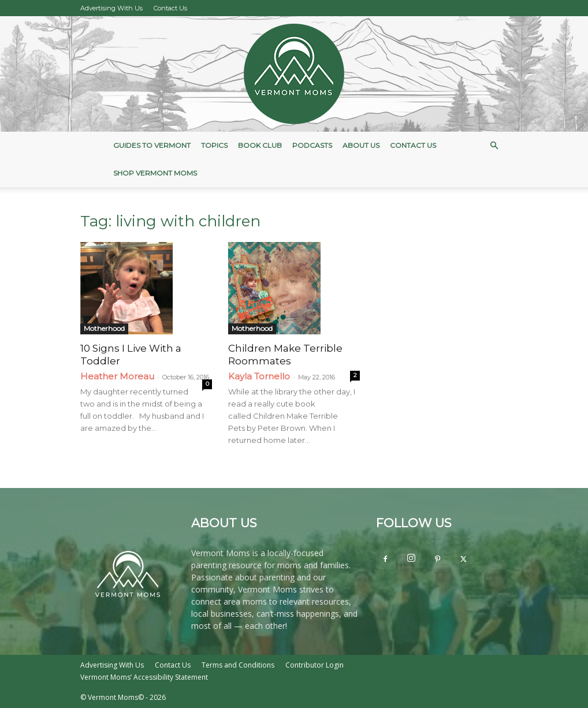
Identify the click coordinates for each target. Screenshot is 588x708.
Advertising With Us (111, 8)
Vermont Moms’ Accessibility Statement (144, 677)
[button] (494, 146)
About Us (361, 145)
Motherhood (104, 328)
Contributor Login (315, 665)
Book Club (260, 145)
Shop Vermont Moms (155, 173)
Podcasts (312, 145)
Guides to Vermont (152, 145)
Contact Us (170, 8)
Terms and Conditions (238, 665)
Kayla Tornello (259, 376)
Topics (214, 145)
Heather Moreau (117, 376)
